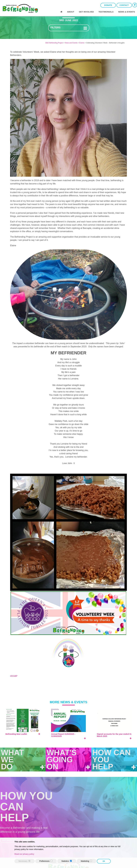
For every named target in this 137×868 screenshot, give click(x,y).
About (71, 12)
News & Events (127, 12)
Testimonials (106, 12)
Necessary (23, 861)
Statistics (65, 861)
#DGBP (14, 676)
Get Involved (86, 12)
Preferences (44, 861)
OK (104, 861)
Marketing (85, 861)
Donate (108, 5)
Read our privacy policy (24, 854)
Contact (124, 5)
